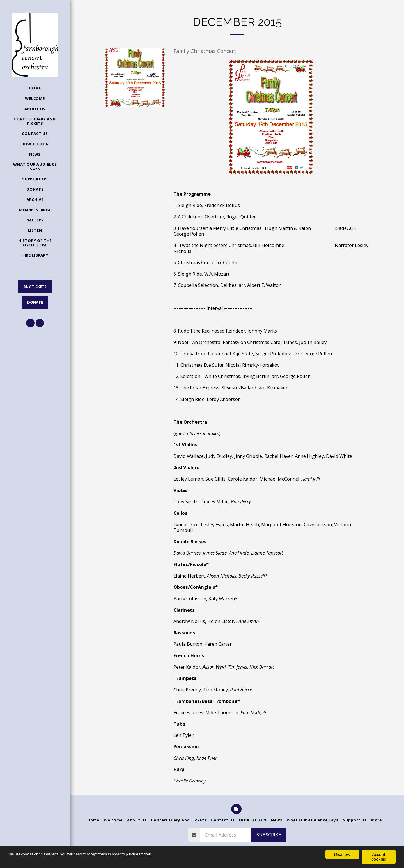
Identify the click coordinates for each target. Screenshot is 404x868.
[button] (30, 323)
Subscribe (269, 834)
